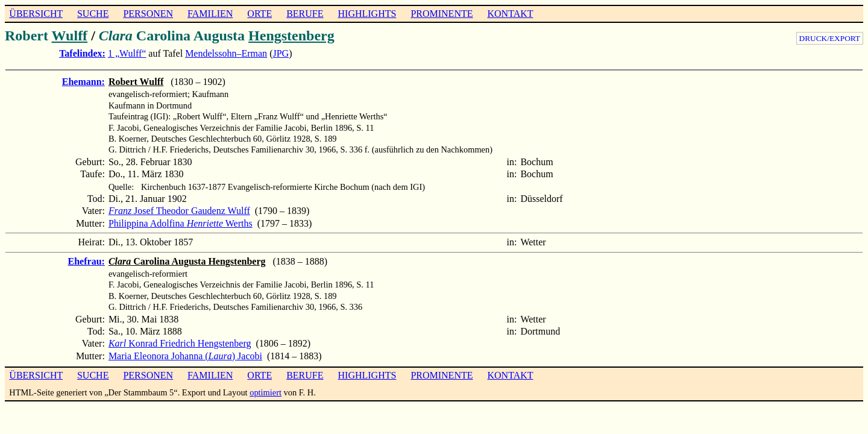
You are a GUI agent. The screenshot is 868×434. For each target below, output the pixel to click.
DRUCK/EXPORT (830, 38)
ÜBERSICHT (36, 14)
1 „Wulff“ (127, 53)
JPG (281, 53)
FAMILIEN (210, 14)
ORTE (259, 14)
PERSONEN (148, 14)
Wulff (70, 36)
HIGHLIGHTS (367, 14)
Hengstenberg (291, 36)
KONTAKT (510, 14)
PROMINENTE (442, 14)
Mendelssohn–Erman (226, 53)
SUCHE (93, 14)
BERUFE (305, 14)
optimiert (266, 392)
